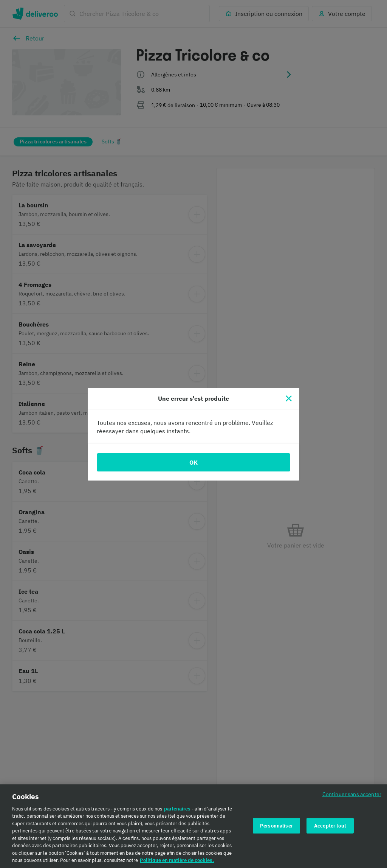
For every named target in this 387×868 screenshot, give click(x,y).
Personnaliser (276, 830)
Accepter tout (330, 830)
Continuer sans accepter (352, 799)
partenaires (177, 814)
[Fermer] (289, 398)
